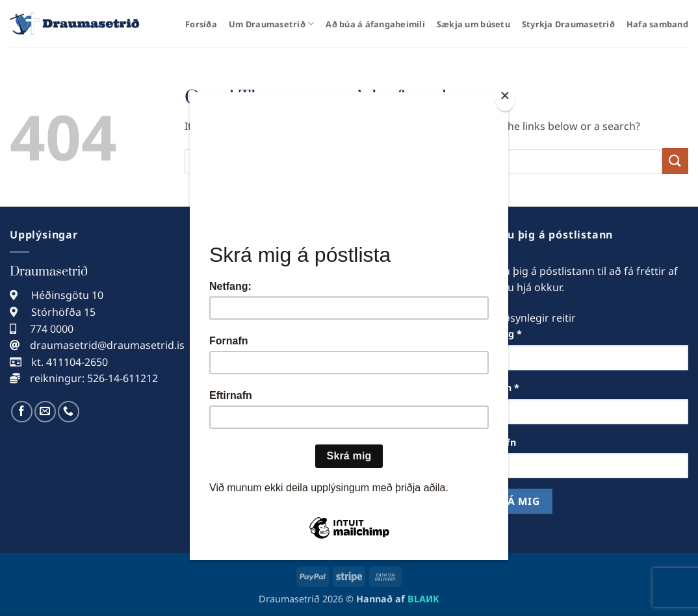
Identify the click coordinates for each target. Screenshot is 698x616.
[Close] (505, 98)
